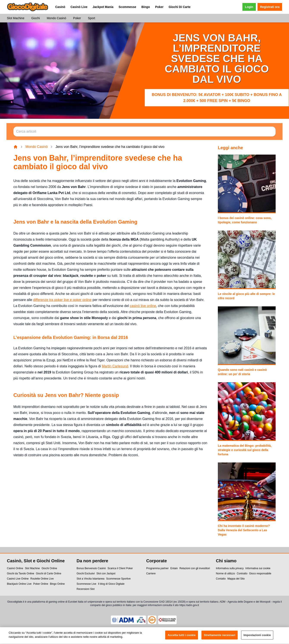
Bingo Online (57, 584)
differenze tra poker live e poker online (62, 300)
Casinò (60, 7)
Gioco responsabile (260, 573)
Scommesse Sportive (118, 579)
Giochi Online (49, 568)
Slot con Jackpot (106, 573)
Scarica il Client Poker (120, 568)
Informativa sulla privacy (230, 568)
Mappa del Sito (236, 579)
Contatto (221, 579)
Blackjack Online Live (19, 584)
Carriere (151, 573)
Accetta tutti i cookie (182, 637)
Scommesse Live (86, 584)
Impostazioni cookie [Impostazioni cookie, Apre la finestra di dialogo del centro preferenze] (257, 637)
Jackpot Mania (103, 7)
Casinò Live (79, 7)
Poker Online (41, 584)
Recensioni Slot (86, 589)
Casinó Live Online (18, 579)
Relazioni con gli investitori (195, 568)
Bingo (146, 7)
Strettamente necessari (220, 637)
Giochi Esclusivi (86, 573)
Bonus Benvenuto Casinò (91, 568)
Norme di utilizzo (225, 573)
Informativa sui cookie (258, 568)
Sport (91, 18)
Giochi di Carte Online (49, 573)
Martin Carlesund (115, 366)
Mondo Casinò (57, 18)
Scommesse (127, 7)
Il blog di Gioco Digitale (111, 584)
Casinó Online (15, 568)
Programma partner (157, 568)
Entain (174, 568)
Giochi (36, 18)
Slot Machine (16, 18)
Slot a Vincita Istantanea (90, 579)
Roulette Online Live (42, 579)
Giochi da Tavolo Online (21, 573)
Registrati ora (270, 7)
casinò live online (143, 306)
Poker (159, 7)
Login (249, 7)
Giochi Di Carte (180, 7)
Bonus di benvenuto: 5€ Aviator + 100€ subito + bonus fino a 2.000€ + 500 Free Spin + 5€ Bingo (217, 98)
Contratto (242, 573)
